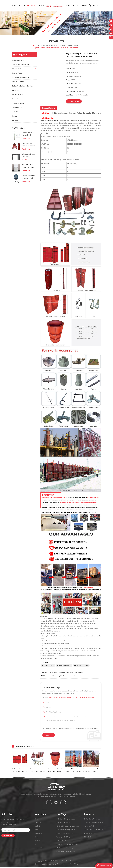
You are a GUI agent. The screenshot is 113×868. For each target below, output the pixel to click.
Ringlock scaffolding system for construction (68, 830)
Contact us (74, 102)
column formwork (65, 666)
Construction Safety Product (21, 65)
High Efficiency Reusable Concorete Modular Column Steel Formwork (72, 698)
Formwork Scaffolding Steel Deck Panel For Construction (64, 677)
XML (36, 845)
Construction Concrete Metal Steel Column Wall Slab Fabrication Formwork (91, 771)
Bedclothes (15, 91)
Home (14, 6)
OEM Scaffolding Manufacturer (67, 820)
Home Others (16, 100)
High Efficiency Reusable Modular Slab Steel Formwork (67, 673)
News (84, 6)
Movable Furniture (18, 82)
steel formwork (49, 666)
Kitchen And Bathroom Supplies (22, 87)
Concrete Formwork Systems (66, 852)
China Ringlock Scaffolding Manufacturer (68, 845)
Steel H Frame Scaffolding (65, 849)
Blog (36, 838)
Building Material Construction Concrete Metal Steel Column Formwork (73, 771)
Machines (15, 121)
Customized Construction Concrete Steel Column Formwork (38, 771)
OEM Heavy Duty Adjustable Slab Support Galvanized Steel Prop (29, 135)
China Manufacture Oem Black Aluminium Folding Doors (29, 156)
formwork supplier (83, 666)
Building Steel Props (63, 823)
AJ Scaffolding (73, 865)
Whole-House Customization (21, 78)
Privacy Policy (39, 849)
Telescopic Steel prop (63, 838)
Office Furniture (17, 108)
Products (31, 6)
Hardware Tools (17, 74)
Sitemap (37, 841)
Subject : (69, 698)
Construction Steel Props (65, 834)
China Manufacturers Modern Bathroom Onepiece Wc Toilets (29, 167)
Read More (26, 139)
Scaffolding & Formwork (19, 61)
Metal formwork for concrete (50, 121)
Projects (40, 6)
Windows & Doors (18, 104)
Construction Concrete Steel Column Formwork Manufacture (55, 771)
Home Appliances (17, 95)
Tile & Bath (15, 113)
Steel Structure (17, 70)
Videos (67, 6)
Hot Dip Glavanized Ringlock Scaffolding (68, 827)
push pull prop (61, 841)
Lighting (14, 117)
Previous (97, 747)
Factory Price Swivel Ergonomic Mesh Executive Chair (29, 178)
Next (100, 747)
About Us (22, 6)
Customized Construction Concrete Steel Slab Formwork (19, 771)
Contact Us (76, 6)
